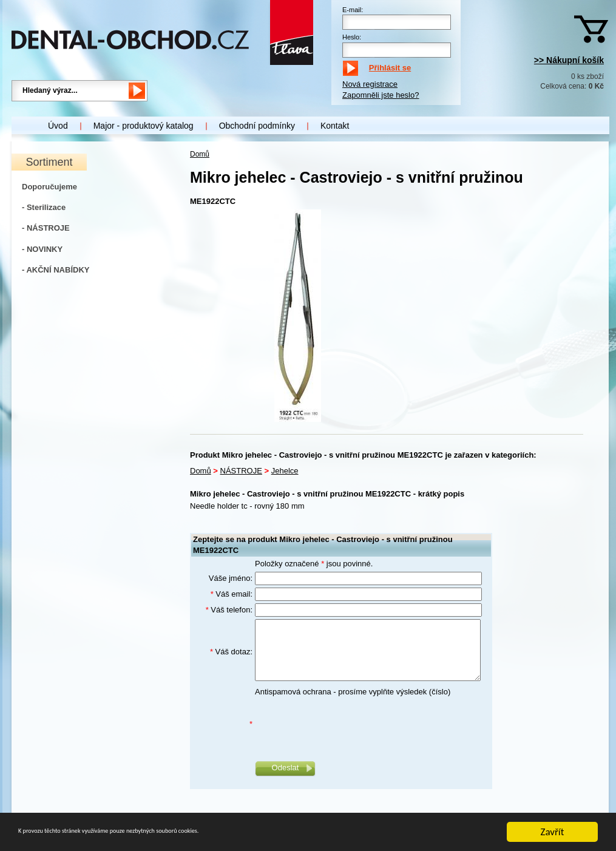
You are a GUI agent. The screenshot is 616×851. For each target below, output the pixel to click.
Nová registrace (370, 84)
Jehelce (285, 471)
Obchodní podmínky (257, 126)
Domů (200, 154)
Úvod (58, 126)
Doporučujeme (49, 187)
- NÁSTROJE (46, 228)
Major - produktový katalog (144, 126)
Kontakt (335, 126)
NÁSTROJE (241, 471)
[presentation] (347, 724)
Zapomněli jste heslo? (381, 95)
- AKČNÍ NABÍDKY (56, 270)
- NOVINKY (42, 249)
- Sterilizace (44, 207)
